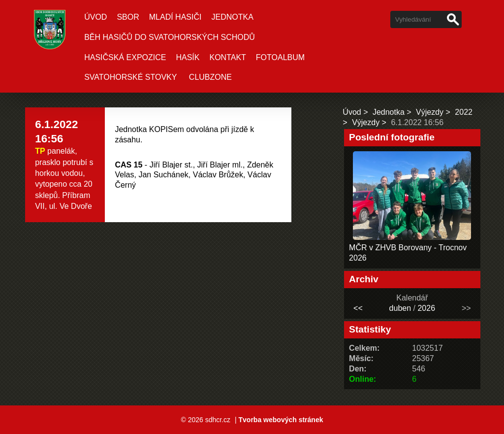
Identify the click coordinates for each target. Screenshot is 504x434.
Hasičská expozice (125, 57)
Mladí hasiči (175, 17)
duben (400, 308)
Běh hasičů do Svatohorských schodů (170, 37)
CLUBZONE (210, 77)
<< (358, 308)
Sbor (128, 17)
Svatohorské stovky (130, 77)
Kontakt (227, 57)
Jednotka (232, 17)
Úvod (95, 17)
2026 (426, 308)
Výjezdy (430, 112)
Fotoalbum (280, 57)
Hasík (188, 57)
